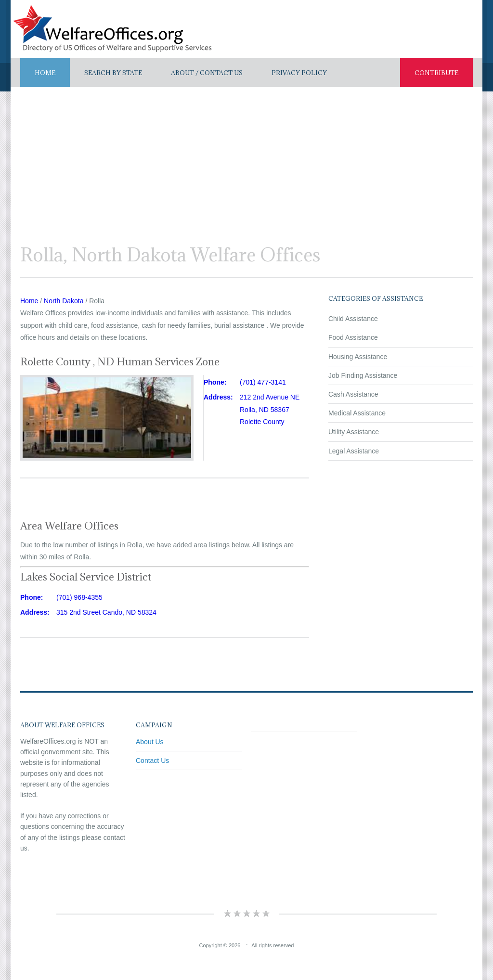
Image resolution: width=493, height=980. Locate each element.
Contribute (436, 73)
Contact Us (152, 761)
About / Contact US (207, 73)
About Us (150, 742)
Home (45, 73)
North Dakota (64, 301)
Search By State (113, 73)
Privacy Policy (299, 73)
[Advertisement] (246, 159)
